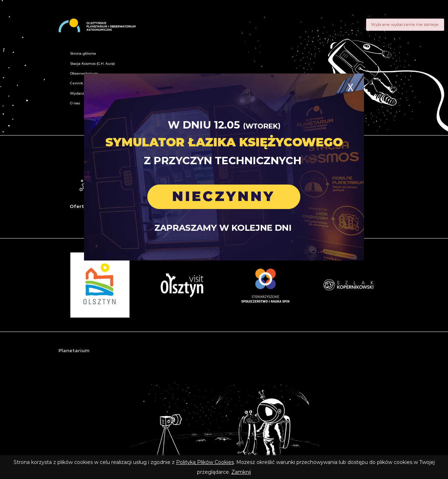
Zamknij (241, 472)
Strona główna (83, 53)
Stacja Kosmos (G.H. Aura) (92, 64)
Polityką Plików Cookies (205, 462)
